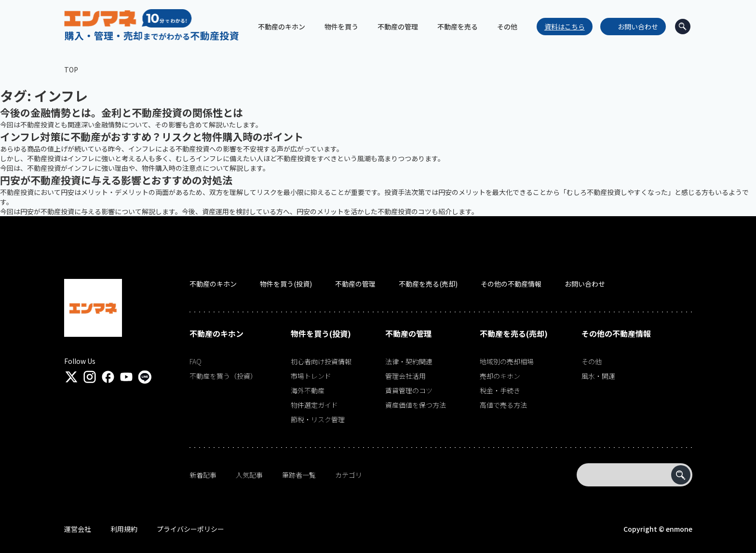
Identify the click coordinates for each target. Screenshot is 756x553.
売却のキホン (500, 376)
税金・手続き (500, 390)
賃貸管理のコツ (409, 390)
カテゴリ (349, 475)
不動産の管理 (355, 284)
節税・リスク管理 (318, 419)
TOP (71, 69)
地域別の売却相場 (507, 361)
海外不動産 (308, 390)
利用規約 (124, 529)
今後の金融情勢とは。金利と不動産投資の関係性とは (121, 112)
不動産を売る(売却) (428, 284)
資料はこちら (564, 27)
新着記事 (203, 475)
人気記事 (249, 475)
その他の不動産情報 (511, 284)
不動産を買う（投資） (223, 376)
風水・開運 (598, 376)
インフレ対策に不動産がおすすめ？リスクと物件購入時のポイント (152, 137)
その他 (592, 361)
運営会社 (78, 529)
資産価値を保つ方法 (416, 405)
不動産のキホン (213, 284)
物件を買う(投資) (286, 284)
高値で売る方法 (503, 405)
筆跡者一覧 (299, 475)
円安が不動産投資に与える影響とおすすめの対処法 (116, 180)
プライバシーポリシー (190, 529)
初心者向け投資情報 (321, 361)
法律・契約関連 (409, 361)
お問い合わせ (637, 27)
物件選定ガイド (314, 405)
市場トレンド (311, 376)
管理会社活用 (405, 376)
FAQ (196, 361)
